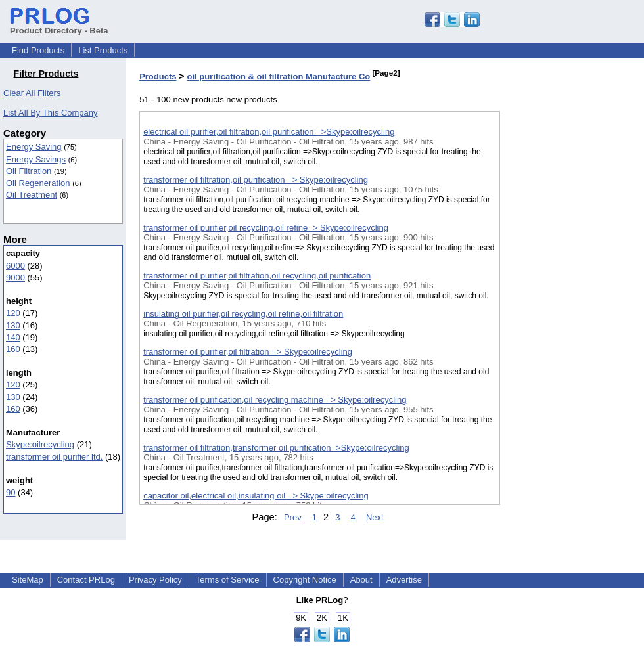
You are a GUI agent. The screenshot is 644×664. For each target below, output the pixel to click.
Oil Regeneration (38, 183)
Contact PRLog (86, 580)
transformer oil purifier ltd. (54, 457)
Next (375, 517)
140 (13, 337)
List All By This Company (51, 113)
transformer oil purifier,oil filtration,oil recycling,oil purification (257, 276)
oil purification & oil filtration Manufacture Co (278, 77)
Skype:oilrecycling (40, 444)
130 (13, 325)
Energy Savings (36, 159)
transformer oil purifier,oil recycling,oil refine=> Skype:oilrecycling (266, 228)
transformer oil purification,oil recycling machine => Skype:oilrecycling (275, 400)
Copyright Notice (305, 580)
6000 (15, 266)
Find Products (38, 50)
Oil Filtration (29, 171)
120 (13, 313)
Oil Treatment (32, 195)
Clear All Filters (32, 93)
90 (11, 492)
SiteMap (28, 580)
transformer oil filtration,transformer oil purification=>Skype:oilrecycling (276, 448)
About (361, 580)
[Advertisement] (566, 341)
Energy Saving (34, 147)
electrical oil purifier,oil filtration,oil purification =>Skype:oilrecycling (269, 132)
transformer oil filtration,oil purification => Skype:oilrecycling (256, 180)
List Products (103, 50)
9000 (15, 277)
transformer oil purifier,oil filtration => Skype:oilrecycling (248, 352)
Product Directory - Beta (59, 26)
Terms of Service (228, 580)
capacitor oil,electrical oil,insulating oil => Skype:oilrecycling (256, 496)
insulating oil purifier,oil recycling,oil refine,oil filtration (243, 314)
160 (13, 349)
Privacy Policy (155, 580)
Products (158, 77)
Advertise (404, 580)
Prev (293, 517)
